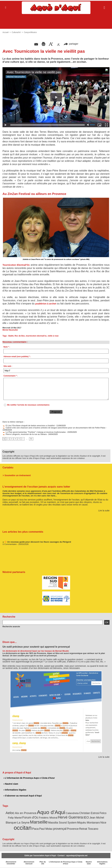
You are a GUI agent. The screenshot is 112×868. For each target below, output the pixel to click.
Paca (35, 829)
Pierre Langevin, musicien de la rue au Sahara (25, 434)
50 (31, 439)
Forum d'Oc (30, 817)
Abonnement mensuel (29, 863)
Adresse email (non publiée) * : (17, 357)
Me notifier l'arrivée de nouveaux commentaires (28, 405)
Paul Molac (46, 829)
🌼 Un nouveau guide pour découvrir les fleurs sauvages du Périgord (38, 542)
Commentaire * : (11, 376)
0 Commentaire (10, 545)
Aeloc (10, 813)
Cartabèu (8, 468)
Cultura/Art (16, 32)
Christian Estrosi (89, 813)
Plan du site (43, 863)
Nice (103, 822)
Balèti (11, 336)
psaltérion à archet (46, 304)
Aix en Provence (26, 813)
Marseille (39, 822)
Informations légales (15, 790)
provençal (60, 829)
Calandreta (72, 813)
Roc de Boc (20, 336)
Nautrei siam (11, 784)
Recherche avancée (11, 627)
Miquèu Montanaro (89, 823)
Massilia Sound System (62, 823)
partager (71, 44)
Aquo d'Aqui (51, 812)
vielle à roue (53, 336)
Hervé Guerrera (70, 817)
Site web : (8, 366)
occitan (23, 828)
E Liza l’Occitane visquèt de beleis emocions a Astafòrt (29, 426)
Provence (73, 829)
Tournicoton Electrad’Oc (16, 265)
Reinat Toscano (89, 829)
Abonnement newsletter (11, 863)
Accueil (6, 32)
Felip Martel (15, 818)
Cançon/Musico (30, 32)
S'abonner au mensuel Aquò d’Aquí (23, 796)
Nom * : (7, 347)
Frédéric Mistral (48, 818)
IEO (86, 817)
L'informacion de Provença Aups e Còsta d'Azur (29, 778)
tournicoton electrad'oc (36, 336)
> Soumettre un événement (17, 475)
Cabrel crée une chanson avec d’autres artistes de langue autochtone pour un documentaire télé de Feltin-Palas (54, 428)
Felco (103, 813)
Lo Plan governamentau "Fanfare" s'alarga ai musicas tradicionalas (34, 432)
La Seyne (23, 822)
